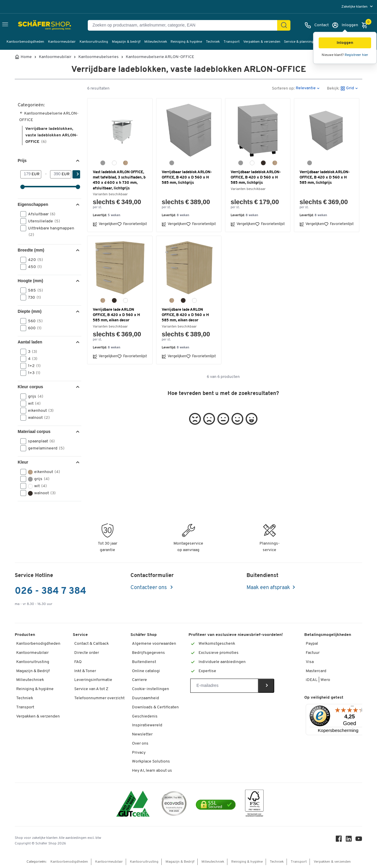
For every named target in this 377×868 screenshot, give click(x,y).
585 (34, 290)
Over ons (140, 744)
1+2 (32, 366)
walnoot (37, 418)
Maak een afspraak (268, 588)
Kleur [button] (23, 462)
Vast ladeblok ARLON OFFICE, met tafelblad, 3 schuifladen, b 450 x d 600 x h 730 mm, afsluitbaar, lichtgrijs (119, 180)
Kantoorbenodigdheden (25, 42)
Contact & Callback (91, 644)
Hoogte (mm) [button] (30, 281)
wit (32, 404)
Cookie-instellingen (151, 689)
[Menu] (352, 707)
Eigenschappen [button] (33, 204)
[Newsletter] (224, 686)
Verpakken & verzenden (262, 42)
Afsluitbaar (40, 214)
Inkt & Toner (85, 671)
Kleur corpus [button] (30, 387)
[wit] (114, 163)
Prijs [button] (22, 161)
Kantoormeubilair (62, 42)
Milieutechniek (156, 42)
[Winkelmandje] (366, 25)
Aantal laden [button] (30, 342)
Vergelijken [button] (105, 224)
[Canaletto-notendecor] (263, 163)
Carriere (139, 680)
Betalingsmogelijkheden (328, 635)
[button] (345, 43)
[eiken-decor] (125, 163)
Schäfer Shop (144, 635)
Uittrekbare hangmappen (47, 231)
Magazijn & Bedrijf (33, 671)
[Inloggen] (345, 25)
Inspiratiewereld (147, 725)
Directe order (87, 653)
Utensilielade (42, 221)
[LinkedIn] (349, 840)
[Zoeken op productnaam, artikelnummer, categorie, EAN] (185, 25)
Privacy (139, 753)
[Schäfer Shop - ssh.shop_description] (33, 25)
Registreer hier (356, 55)
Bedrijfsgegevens (148, 653)
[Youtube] (359, 840)
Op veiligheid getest (324, 698)
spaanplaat (39, 441)
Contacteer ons (149, 588)
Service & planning (299, 42)
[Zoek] (284, 25)
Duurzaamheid (145, 698)
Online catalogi (146, 671)
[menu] (358, 7)
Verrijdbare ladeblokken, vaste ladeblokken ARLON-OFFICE (52, 135)
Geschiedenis (145, 716)
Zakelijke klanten (355, 7)
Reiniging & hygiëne (186, 42)
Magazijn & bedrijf (126, 42)
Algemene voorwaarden (154, 644)
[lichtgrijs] (103, 163)
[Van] (26, 174)
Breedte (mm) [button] (31, 250)
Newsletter (142, 734)
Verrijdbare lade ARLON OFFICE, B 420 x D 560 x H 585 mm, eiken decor (116, 315)
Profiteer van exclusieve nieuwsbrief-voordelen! (236, 635)
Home (26, 57)
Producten (25, 635)
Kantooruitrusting (94, 42)
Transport (232, 42)
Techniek (213, 42)
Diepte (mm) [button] (30, 311)
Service (80, 635)
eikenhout (39, 411)
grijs (34, 396)
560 (33, 321)
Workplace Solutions (151, 762)
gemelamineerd (44, 448)
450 (33, 267)
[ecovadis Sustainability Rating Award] (174, 805)
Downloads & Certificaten (155, 707)
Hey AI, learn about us (152, 771)
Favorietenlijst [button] (132, 224)
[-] (56, 174)
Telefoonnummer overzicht (99, 698)
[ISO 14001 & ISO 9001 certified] (133, 805)
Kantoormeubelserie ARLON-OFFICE (160, 57)
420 (34, 260)
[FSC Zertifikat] (254, 805)
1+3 (32, 373)
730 (33, 297)
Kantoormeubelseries (99, 57)
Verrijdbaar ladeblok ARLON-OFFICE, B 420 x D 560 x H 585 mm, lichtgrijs (187, 177)
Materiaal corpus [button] (34, 431)
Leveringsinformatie (93, 680)
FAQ (78, 662)
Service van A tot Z (91, 689)
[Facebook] (339, 840)
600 (33, 328)
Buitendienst (144, 662)
